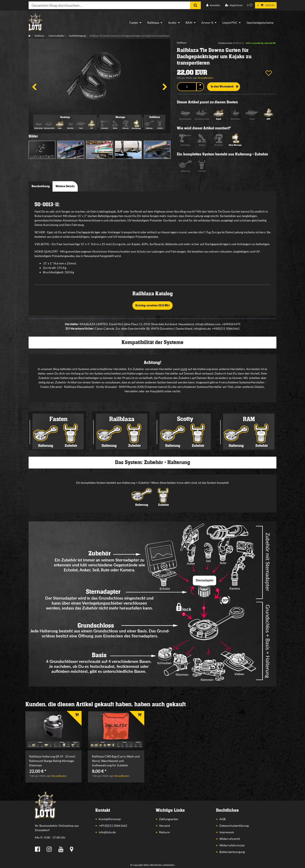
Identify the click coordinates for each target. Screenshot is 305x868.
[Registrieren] (234, 5)
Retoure (164, 832)
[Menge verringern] (200, 89)
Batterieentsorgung (232, 852)
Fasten (134, 23)
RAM (189, 23)
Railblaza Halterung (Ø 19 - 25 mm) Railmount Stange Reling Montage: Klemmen (52, 761)
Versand (164, 826)
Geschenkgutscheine (260, 23)
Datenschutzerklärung (234, 826)
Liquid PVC (230, 23)
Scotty (172, 23)
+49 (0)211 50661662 (113, 826)
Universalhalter (56, 36)
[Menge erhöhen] (200, 85)
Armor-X (207, 23)
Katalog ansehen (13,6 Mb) (152, 305)
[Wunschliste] (250, 5)
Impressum (227, 832)
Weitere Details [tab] (65, 186)
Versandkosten (205, 78)
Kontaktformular (110, 819)
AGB (223, 819)
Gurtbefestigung (77, 36)
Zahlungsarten (169, 819)
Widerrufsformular (232, 845)
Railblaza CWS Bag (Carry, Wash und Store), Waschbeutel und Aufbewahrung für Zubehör (116, 761)
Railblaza (153, 23)
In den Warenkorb (225, 87)
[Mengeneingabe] (187, 87)
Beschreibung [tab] (41, 186)
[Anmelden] (213, 5)
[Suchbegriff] (109, 5)
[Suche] (195, 5)
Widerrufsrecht (230, 839)
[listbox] (53, 730)
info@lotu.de (107, 832)
